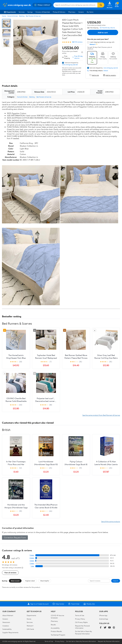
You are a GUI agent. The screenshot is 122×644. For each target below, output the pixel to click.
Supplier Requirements (10, 632)
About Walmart (8, 615)
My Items (90, 12)
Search (116, 581)
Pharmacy (72, 12)
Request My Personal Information (82, 627)
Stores (29, 619)
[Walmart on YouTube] (110, 628)
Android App (104, 619)
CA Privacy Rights (81, 622)
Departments (10, 12)
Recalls (53, 625)
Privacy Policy (80, 619)
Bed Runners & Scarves (33, 16)
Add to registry (110, 75)
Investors (6, 626)
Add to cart (103, 32)
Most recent (15, 581)
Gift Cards (30, 629)
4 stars (32, 558)
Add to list (94, 75)
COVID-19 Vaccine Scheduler (57, 617)
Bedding (22, 16)
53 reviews (79, 42)
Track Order (74, 604)
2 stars (32, 563)
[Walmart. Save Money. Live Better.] (17, 5)
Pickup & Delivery (59, 12)
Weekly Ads (89, 604)
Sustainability (7, 629)
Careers (81, 12)
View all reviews (10, 573)
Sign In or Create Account (38, 604)
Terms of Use (80, 615)
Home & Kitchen (13, 16)
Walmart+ (30, 626)
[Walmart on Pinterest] (114, 628)
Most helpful (45, 581)
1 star (32, 566)
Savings (30, 12)
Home (4, 16)
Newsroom (6, 622)
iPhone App (103, 615)
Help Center (58, 604)
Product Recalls (56, 631)
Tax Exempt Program (58, 635)
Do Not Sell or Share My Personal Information (84, 632)
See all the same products (111, 521)
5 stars (32, 555)
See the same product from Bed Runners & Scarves (101, 415)
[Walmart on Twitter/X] (105, 628)
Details (106, 71)
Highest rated (30, 581)
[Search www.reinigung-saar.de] (75, 5)
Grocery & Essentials (43, 12)
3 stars (32, 561)
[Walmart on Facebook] (101, 628)
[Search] (101, 5)
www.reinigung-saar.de (70, 65)
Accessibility (55, 628)
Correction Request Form (15, 537)
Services (22, 12)
